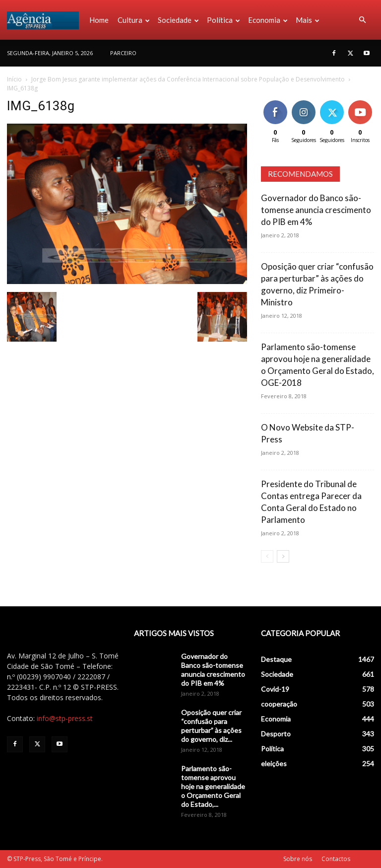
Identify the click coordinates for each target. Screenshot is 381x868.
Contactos (336, 859)
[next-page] (283, 556)
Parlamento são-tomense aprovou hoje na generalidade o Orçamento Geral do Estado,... (213, 786)
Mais (308, 20)
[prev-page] (267, 556)
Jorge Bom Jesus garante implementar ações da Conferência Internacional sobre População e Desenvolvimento (188, 79)
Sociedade (178, 20)
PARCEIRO (123, 53)
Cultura (134, 20)
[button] (362, 20)
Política (223, 20)
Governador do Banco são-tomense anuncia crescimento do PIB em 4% (316, 210)
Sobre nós (298, 859)
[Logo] (46, 20)
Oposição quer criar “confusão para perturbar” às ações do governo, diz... (211, 726)
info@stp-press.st (65, 718)
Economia (268, 20)
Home (99, 20)
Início (14, 79)
